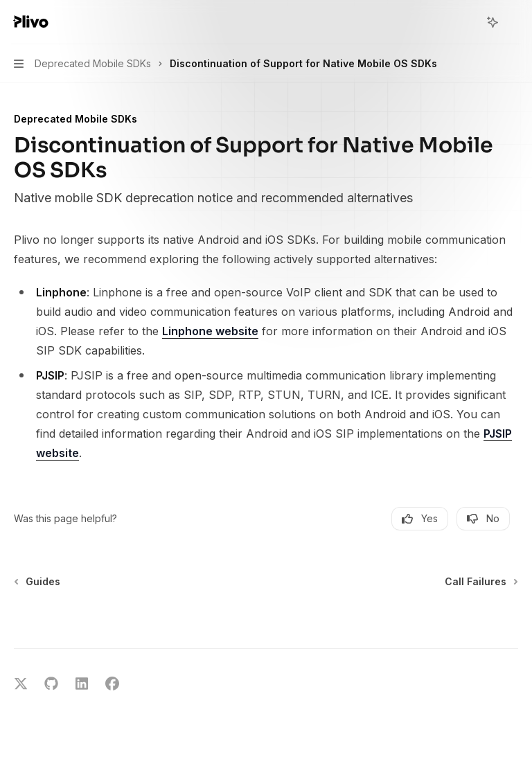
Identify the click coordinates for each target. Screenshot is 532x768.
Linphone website (210, 331)
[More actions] (514, 22)
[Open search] (467, 22)
